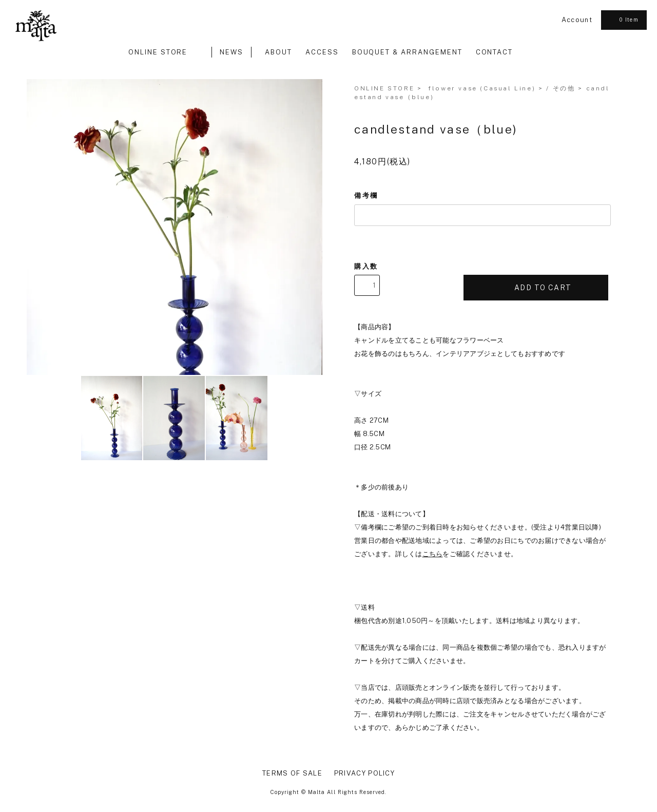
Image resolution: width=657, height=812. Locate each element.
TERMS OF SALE (292, 773)
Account (577, 20)
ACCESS (322, 52)
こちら (433, 554)
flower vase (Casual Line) (482, 88)
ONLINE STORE (163, 52)
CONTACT (495, 52)
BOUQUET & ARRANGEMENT (407, 52)
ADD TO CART (536, 287)
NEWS (231, 52)
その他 (564, 88)
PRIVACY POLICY (364, 773)
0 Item (623, 20)
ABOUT (278, 52)
